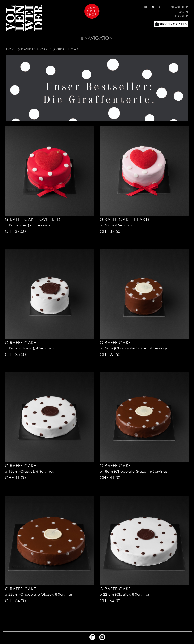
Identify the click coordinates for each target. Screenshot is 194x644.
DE (146, 7)
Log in (183, 12)
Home (11, 49)
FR (158, 7)
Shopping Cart (171, 24)
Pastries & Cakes (36, 49)
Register (181, 16)
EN (152, 7)
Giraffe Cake (68, 49)
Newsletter (179, 7)
